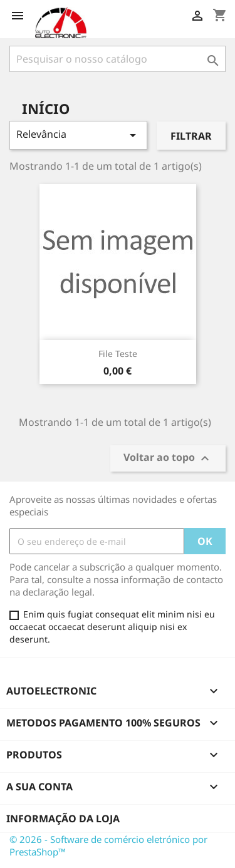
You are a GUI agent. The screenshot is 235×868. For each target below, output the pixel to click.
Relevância (78, 135)
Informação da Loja (63, 819)
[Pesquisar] (118, 59)
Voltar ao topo (168, 459)
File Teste (118, 354)
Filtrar (191, 136)
